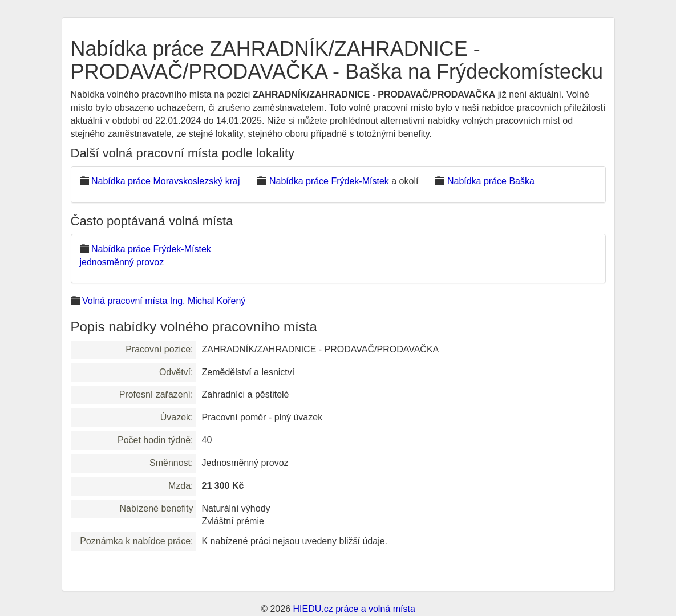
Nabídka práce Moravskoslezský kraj (166, 181)
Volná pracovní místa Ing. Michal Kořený (164, 301)
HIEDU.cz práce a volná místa (354, 609)
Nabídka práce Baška (491, 181)
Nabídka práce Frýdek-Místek (329, 181)
